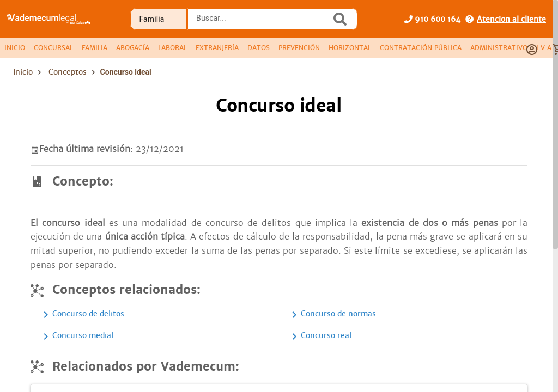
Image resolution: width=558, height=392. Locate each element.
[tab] (15, 48)
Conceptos (68, 72)
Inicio (23, 72)
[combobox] (262, 22)
